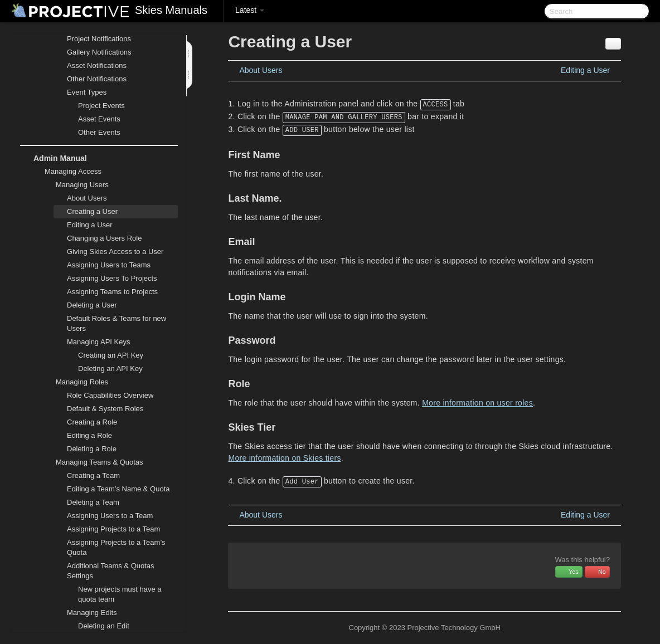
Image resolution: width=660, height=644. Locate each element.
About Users (87, 198)
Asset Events (99, 119)
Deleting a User (92, 305)
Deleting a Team (93, 502)
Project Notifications (99, 39)
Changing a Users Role (104, 238)
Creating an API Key (111, 355)
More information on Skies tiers (284, 458)
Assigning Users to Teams (109, 265)
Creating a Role (92, 422)
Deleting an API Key (110, 369)
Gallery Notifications (99, 52)
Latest (250, 10)
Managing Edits (85, 613)
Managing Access (66, 172)
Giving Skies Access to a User (115, 252)
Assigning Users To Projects (112, 278)
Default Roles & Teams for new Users (117, 323)
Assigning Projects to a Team (113, 529)
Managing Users (76, 185)
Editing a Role (89, 435)
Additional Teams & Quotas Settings (104, 570)
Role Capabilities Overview (110, 395)
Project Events (101, 106)
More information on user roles (477, 403)
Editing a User (90, 225)
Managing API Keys (92, 342)
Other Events (99, 132)
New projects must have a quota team (120, 594)
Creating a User (92, 211)
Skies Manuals (171, 10)
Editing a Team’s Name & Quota (118, 489)
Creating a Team (93, 475)
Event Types (80, 92)
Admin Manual (54, 158)
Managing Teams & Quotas (93, 462)
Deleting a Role (92, 449)
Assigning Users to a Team (110, 516)
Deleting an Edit (104, 626)
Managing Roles (75, 382)
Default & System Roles (105, 409)
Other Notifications (97, 79)
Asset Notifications (97, 65)
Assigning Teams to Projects (112, 292)
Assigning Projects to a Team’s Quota (116, 547)
